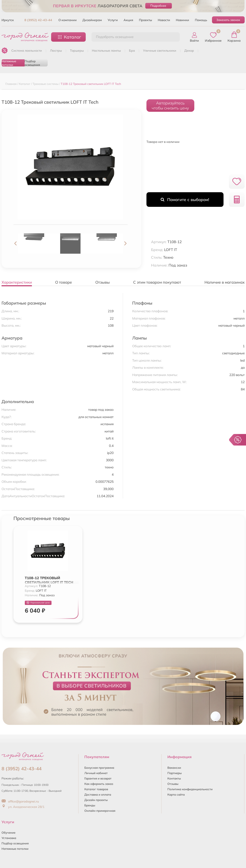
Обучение (8, 833)
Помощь (201, 20)
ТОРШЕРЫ (77, 51)
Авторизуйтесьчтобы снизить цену (170, 105)
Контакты (174, 778)
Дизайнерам (92, 20)
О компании (68, 20)
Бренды (90, 805)
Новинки (182, 20)
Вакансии (174, 768)
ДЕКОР (189, 51)
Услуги (113, 20)
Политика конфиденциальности (190, 789)
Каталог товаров (96, 789)
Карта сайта (176, 795)
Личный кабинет (96, 773)
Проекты (145, 20)
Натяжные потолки (9, 63)
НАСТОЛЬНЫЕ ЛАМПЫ (106, 51)
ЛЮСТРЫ (56, 51)
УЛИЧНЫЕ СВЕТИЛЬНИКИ (160, 51)
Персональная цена (38, 603)
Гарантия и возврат (98, 778)
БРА (132, 51)
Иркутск (8, 20)
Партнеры (175, 773)
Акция (128, 20)
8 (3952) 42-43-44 (38, 20)
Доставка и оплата (98, 795)
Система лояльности (27, 51)
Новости (164, 20)
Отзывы (173, 784)
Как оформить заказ (99, 784)
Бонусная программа (99, 768)
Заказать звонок (228, 20)
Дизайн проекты (96, 800)
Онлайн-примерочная (100, 811)
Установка (9, 838)
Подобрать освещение (115, 37)
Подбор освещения (32, 63)
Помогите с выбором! (185, 200)
